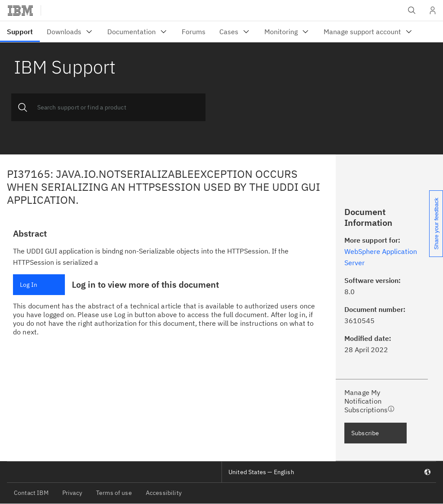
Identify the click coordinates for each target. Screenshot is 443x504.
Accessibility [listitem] (164, 493)
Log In (29, 285)
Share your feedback (436, 224)
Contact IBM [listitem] (31, 493)
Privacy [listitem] (72, 493)
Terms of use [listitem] (114, 493)
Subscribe (365, 433)
